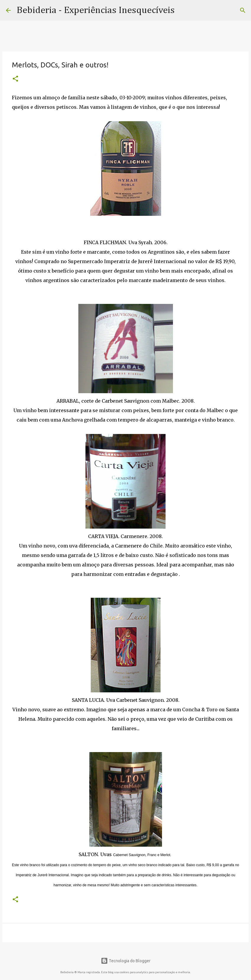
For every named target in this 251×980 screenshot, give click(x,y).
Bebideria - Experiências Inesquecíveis (96, 10)
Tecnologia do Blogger (126, 961)
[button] (15, 79)
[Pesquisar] (243, 10)
